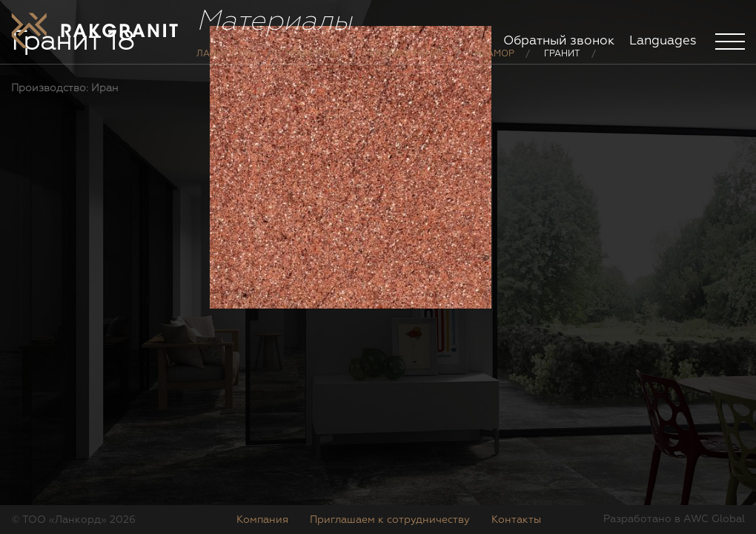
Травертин (312, 65)
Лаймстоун (226, 65)
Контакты (516, 520)
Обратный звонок (559, 41)
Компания (262, 520)
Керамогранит (407, 65)
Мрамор (494, 65)
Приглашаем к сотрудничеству (390, 520)
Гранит (562, 65)
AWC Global (714, 519)
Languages (663, 41)
